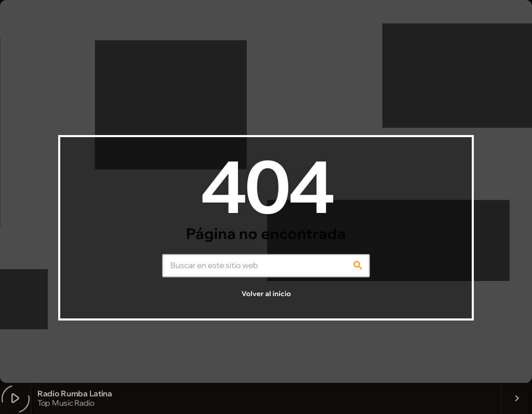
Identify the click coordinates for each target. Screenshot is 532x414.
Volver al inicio (266, 294)
